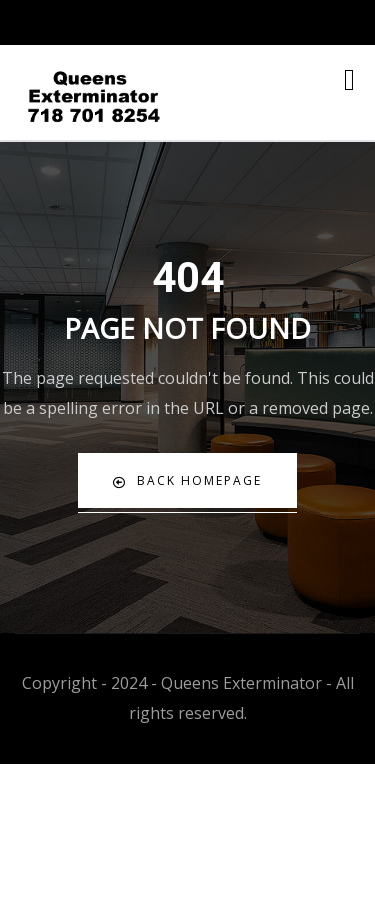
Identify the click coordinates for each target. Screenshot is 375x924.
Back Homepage (187, 480)
